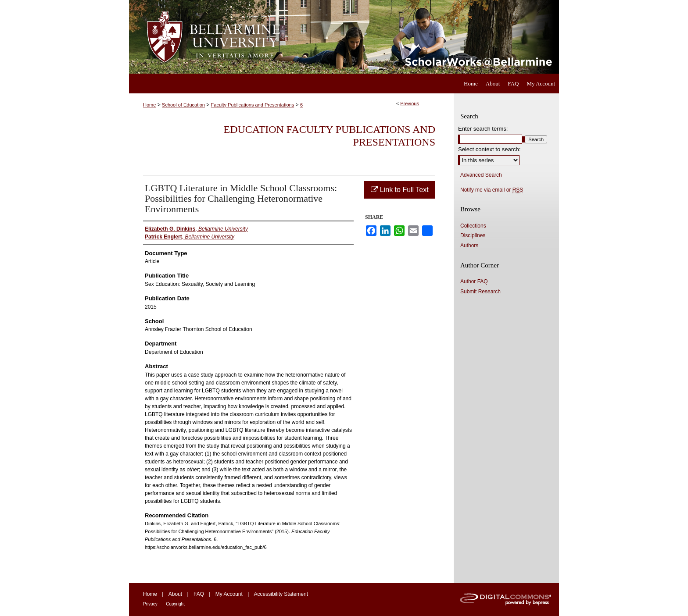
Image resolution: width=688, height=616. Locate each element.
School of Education (183, 105)
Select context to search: (489, 149)
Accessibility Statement (281, 594)
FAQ (199, 594)
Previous (410, 103)
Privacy (150, 604)
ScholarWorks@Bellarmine (424, 37)
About (175, 594)
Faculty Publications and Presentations (253, 105)
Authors (469, 246)
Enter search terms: (483, 129)
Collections (473, 226)
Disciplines (473, 235)
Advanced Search (481, 175)
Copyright (175, 604)
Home (149, 105)
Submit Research (480, 292)
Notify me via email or (492, 190)
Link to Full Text (400, 190)
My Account (229, 594)
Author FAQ (474, 281)
